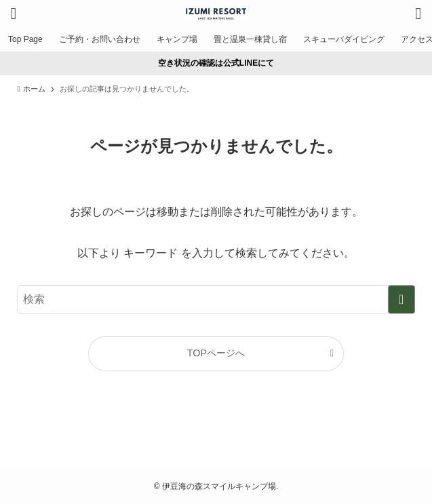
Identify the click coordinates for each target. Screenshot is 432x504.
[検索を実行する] (401, 299)
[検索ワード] (216, 299)
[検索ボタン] (418, 14)
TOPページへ (216, 353)
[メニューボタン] (14, 14)
